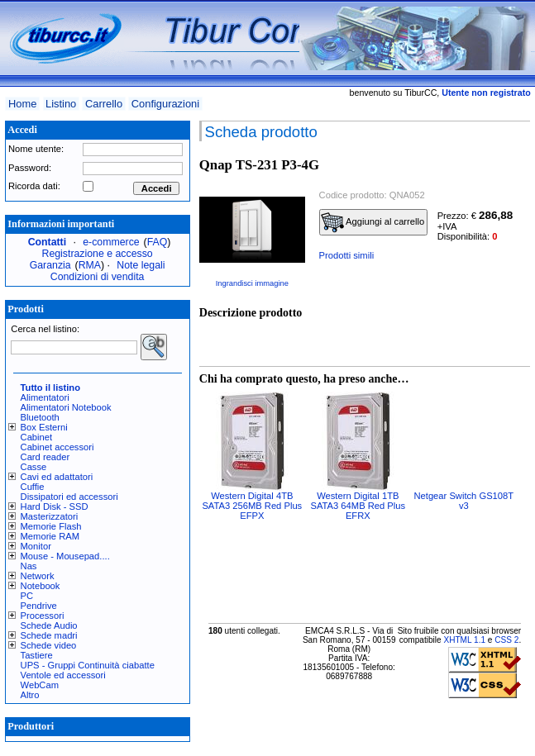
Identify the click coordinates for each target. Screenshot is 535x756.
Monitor (36, 546)
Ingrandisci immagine (252, 283)
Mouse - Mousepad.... (65, 556)
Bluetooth (40, 417)
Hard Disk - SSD (55, 506)
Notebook (41, 586)
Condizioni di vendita (98, 277)
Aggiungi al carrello (373, 222)
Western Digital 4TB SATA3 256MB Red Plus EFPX (252, 506)
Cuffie (33, 487)
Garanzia (50, 265)
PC (27, 596)
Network (38, 576)
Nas (29, 566)
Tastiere (37, 655)
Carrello (104, 104)
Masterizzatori (50, 516)
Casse (34, 467)
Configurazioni (165, 104)
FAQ (158, 242)
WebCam (40, 685)
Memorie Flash (51, 526)
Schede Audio (49, 625)
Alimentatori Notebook (66, 407)
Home (22, 104)
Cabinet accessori (57, 447)
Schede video (49, 645)
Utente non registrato (486, 93)
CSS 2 (506, 640)
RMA (90, 265)
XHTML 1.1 (464, 640)
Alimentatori (45, 397)
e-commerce (111, 242)
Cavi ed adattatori (57, 477)
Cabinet (37, 437)
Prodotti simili (347, 255)
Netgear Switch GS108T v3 (463, 501)
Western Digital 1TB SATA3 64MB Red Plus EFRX (358, 506)
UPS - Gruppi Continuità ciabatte (88, 665)
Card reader (45, 457)
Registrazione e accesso (98, 254)
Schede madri (49, 635)
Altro (30, 695)
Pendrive (39, 606)
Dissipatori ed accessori (69, 497)
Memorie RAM (50, 536)
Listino (61, 104)
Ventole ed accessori (63, 675)
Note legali (141, 265)
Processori (43, 616)
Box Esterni (44, 427)
